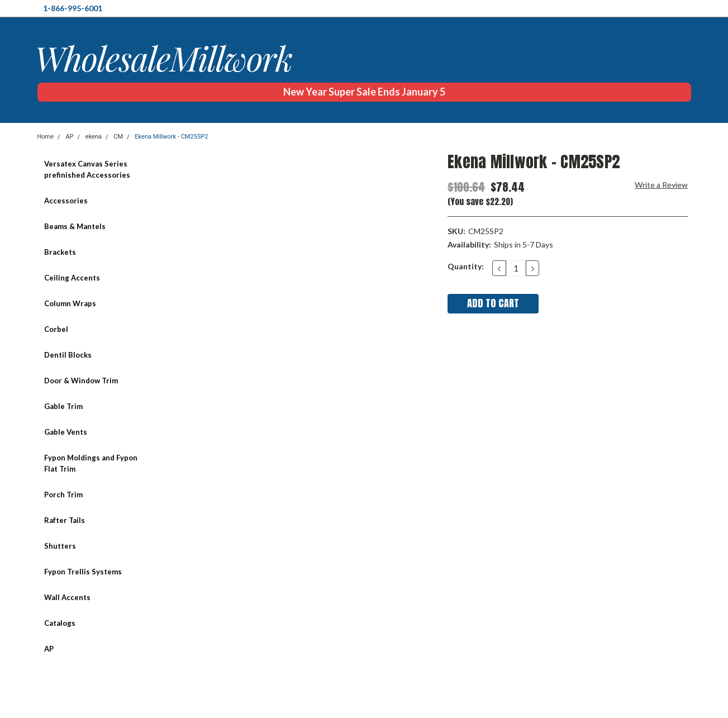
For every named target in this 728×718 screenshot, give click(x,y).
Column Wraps (70, 303)
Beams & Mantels (75, 226)
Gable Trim (63, 406)
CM (118, 137)
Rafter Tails (65, 520)
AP (69, 137)
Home (46, 137)
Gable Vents (66, 432)
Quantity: (466, 266)
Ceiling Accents (72, 278)
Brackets (60, 252)
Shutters (60, 546)
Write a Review (661, 185)
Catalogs (60, 623)
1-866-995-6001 (73, 8)
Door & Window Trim (81, 381)
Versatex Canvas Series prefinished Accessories (87, 169)
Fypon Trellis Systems (83, 572)
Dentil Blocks (68, 355)
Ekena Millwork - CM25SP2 (171, 137)
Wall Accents (67, 597)
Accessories (66, 201)
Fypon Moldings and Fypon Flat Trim (91, 463)
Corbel (56, 329)
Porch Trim (63, 494)
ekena (94, 137)
